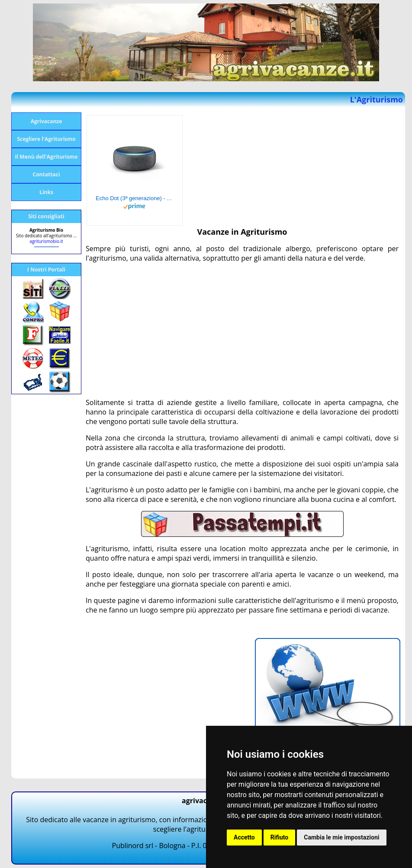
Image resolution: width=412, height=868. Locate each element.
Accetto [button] (244, 837)
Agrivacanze (47, 121)
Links (46, 192)
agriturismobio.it (46, 241)
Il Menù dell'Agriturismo (47, 157)
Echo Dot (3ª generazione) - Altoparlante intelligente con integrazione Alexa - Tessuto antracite (135, 198)
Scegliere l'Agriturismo (46, 139)
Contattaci (47, 174)
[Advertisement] (242, 330)
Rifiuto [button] (280, 837)
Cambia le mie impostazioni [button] (341, 837)
